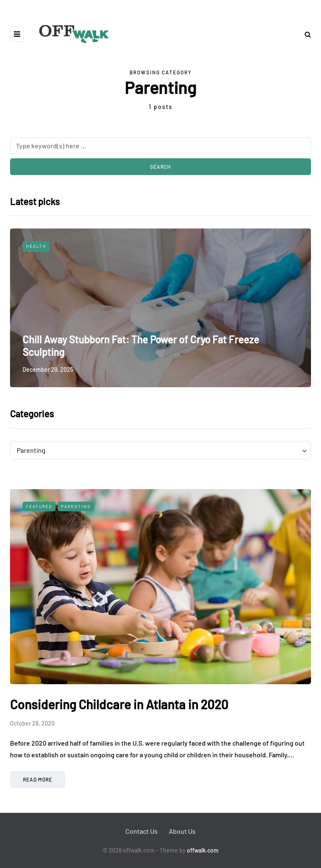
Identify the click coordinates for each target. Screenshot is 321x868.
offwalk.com (203, 850)
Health (36, 246)
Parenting (76, 506)
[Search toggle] (305, 34)
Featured (39, 506)
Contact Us (141, 831)
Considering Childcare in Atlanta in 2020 (119, 704)
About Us (182, 831)
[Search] (160, 146)
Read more (38, 779)
